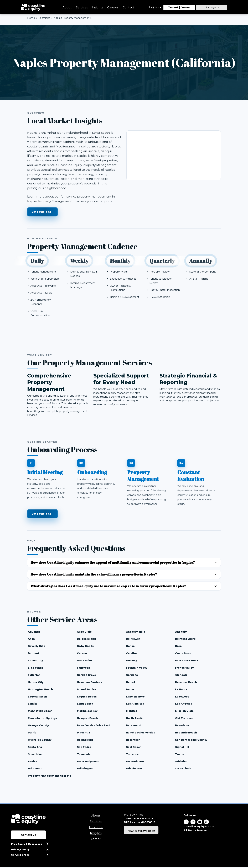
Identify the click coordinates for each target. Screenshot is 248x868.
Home (31, 18)
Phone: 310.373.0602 (141, 832)
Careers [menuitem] (113, 7)
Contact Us (28, 836)
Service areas (20, 856)
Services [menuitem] (82, 7)
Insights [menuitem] (98, 7)
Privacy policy (20, 850)
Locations (44, 18)
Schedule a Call (42, 212)
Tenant (173, 7)
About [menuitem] (67, 7)
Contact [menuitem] (128, 7)
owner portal (104, 201)
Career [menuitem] (96, 840)
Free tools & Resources (27, 845)
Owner (185, 7)
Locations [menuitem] (96, 828)
